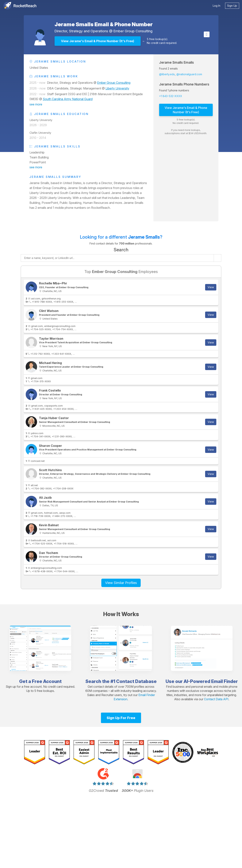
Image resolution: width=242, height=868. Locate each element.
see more (36, 104)
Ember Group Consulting (133, 31)
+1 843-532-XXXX (171, 96)
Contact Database (136, 681)
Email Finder (225, 681)
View (211, 287)
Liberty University (117, 88)
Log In (217, 6)
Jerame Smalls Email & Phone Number (104, 24)
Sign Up (232, 6)
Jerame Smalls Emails (177, 62)
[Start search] (217, 258)
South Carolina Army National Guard (68, 99)
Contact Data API (216, 699)
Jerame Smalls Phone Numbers (184, 84)
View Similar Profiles (121, 583)
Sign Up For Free (121, 718)
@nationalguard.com (189, 74)
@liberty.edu (167, 74)
